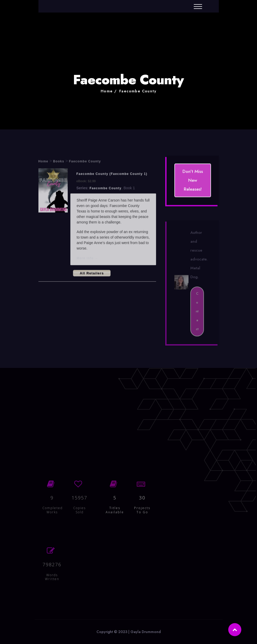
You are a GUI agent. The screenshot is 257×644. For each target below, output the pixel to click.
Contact (197, 313)
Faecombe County (138, 91)
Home (107, 91)
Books (59, 162)
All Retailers (92, 274)
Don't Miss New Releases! (193, 181)
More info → (87, 259)
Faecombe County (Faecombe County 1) (112, 175)
